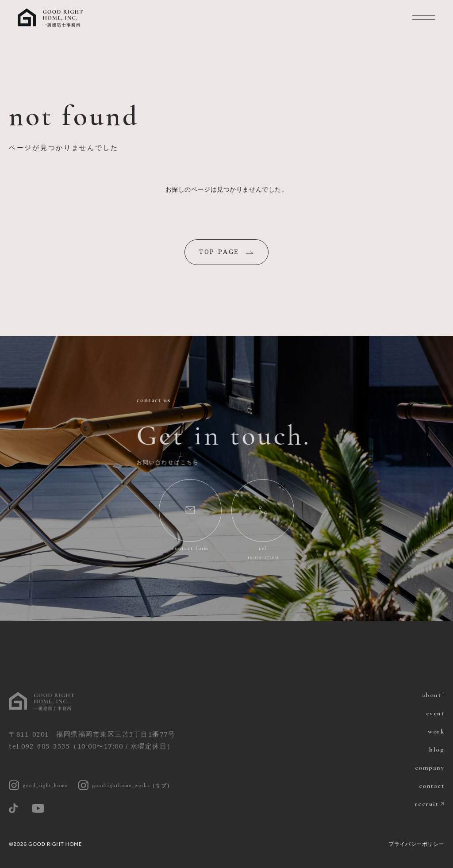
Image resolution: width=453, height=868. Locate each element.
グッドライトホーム (42, 701)
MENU (424, 18)
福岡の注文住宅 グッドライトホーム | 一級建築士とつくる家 (51, 18)
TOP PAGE (219, 252)
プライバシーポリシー (416, 844)
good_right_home (38, 785)
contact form (190, 548)
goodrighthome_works (126, 785)
